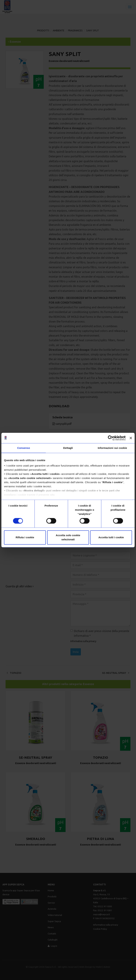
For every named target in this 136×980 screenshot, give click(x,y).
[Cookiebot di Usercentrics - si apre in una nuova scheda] (110, 438)
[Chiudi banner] (131, 438)
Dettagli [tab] (68, 448)
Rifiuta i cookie (25, 537)
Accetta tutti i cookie (111, 537)
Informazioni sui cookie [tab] (112, 448)
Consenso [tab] (24, 448)
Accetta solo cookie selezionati (68, 537)
